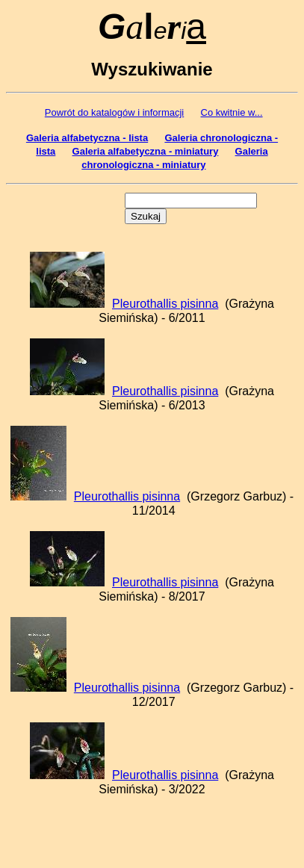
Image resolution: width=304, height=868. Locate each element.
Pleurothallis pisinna (165, 304)
